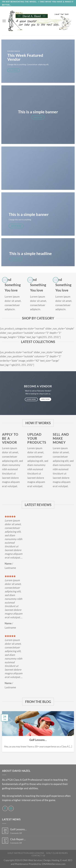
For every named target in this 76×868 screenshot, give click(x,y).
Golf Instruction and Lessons (26, 853)
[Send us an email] (11, 809)
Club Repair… (18, 839)
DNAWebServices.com (54, 864)
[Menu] (4, 21)
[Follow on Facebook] (5, 809)
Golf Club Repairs (57, 853)
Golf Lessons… (38, 740)
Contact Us (38, 856)
